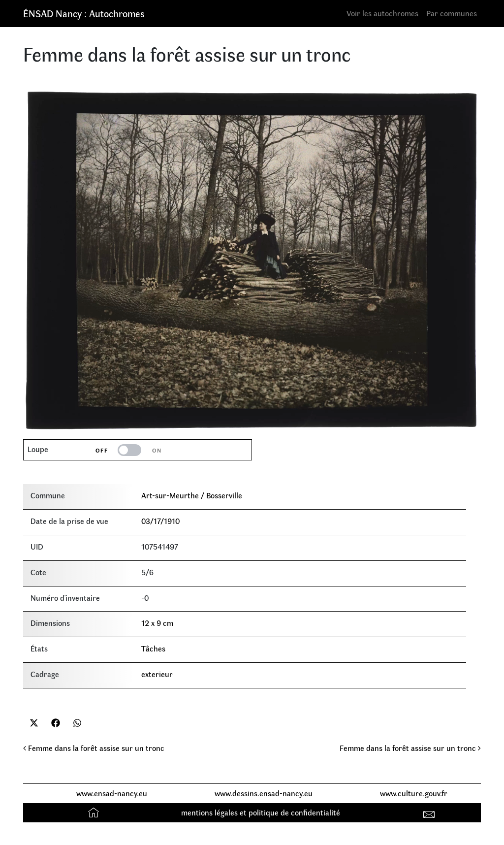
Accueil (95, 812)
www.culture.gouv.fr (414, 793)
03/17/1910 (160, 521)
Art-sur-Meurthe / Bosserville (192, 495)
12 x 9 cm (157, 623)
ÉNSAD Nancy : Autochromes (84, 13)
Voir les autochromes (382, 13)
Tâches (153, 648)
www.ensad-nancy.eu (112, 793)
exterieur (157, 674)
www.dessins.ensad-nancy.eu (264, 793)
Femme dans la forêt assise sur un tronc (94, 748)
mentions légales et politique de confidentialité (261, 812)
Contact (430, 812)
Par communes (452, 13)
